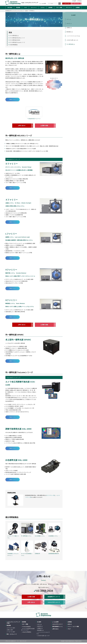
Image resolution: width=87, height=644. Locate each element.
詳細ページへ (13, 100)
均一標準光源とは (14, 36)
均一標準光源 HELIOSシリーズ (18, 38)
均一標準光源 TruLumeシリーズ (18, 42)
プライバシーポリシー (11, 641)
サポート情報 (59, 8)
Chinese (80, 1)
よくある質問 (43, 4)
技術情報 (50, 8)
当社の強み (10, 8)
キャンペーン (34, 8)
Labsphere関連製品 (27, 632)
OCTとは (40, 624)
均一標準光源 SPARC (15, 40)
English (74, 1)
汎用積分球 (37, 553)
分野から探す (10, 629)
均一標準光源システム (26, 536)
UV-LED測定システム (40, 536)
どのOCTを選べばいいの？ (44, 635)
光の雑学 (39, 622)
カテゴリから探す (11, 628)
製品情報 (18, 8)
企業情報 (78, 8)
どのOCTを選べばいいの (72, 40)
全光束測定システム (53, 536)
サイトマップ (23, 641)
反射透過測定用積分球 (54, 553)
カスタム (43, 8)
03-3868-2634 (45, 591)
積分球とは (40, 626)
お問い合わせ (76, 4)
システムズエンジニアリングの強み (13, 622)
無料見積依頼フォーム (57, 626)
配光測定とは (70, 32)
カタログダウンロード (54, 602)
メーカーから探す (11, 631)
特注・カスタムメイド (12, 634)
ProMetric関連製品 (26, 626)
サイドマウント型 (50, 495)
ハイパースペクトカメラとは (73, 36)
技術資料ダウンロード (54, 596)
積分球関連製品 (14, 45)
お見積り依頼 (66, 4)
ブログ (25, 8)
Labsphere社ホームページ (34, 119)
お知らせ (70, 624)
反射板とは (69, 28)
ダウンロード (69, 8)
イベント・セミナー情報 (73, 626)
